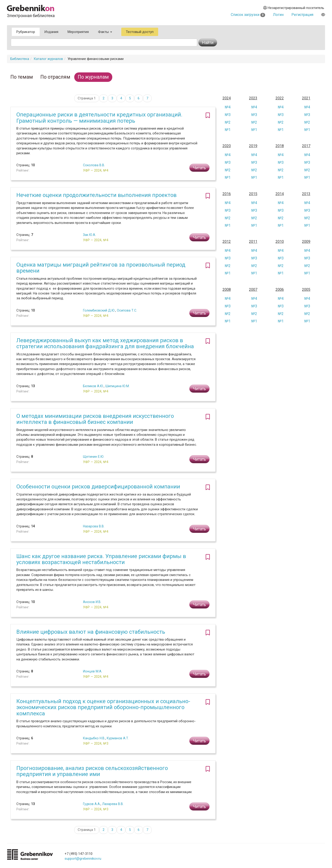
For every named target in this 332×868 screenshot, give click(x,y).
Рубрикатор (26, 32)
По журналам (93, 77)
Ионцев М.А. (93, 671)
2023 (253, 98)
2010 (280, 242)
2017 (306, 146)
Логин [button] (278, 15)
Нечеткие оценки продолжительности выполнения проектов (96, 195)
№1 (228, 130)
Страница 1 (87, 98)
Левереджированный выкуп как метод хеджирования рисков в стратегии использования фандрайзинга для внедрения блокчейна (105, 343)
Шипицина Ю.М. (117, 386)
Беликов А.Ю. (93, 386)
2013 (306, 194)
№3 (228, 115)
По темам (22, 77)
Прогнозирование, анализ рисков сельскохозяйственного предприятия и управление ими (92, 771)
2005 (306, 290)
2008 (227, 290)
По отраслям (55, 77)
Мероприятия (78, 32)
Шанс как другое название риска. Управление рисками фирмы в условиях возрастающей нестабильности (101, 559)
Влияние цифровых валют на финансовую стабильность (91, 632)
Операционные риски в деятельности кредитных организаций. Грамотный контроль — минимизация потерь (99, 118)
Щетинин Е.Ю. (94, 457)
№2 (228, 122)
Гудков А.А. (92, 804)
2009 (306, 242)
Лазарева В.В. (113, 804)
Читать (199, 168)
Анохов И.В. (92, 602)
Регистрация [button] (302, 15)
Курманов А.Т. (118, 738)
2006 (280, 290)
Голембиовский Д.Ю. (99, 310)
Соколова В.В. (94, 165)
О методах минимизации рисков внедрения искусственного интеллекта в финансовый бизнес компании (95, 419)
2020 (227, 146)
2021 (306, 98)
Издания (51, 32)
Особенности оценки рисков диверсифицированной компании (98, 487)
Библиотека (20, 59)
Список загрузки (248, 15)
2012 (227, 242)
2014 (280, 194)
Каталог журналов (48, 59)
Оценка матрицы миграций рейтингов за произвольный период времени (101, 268)
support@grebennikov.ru (83, 859)
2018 (280, 146)
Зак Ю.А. (89, 235)
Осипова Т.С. (127, 310)
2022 (280, 98)
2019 (253, 146)
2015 (253, 194)
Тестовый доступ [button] (140, 32)
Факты (105, 32)
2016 (227, 194)
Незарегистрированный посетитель (294, 8)
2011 (253, 242)
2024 (227, 98)
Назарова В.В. (94, 526)
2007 (253, 290)
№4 (228, 107)
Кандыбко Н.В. (94, 738)
